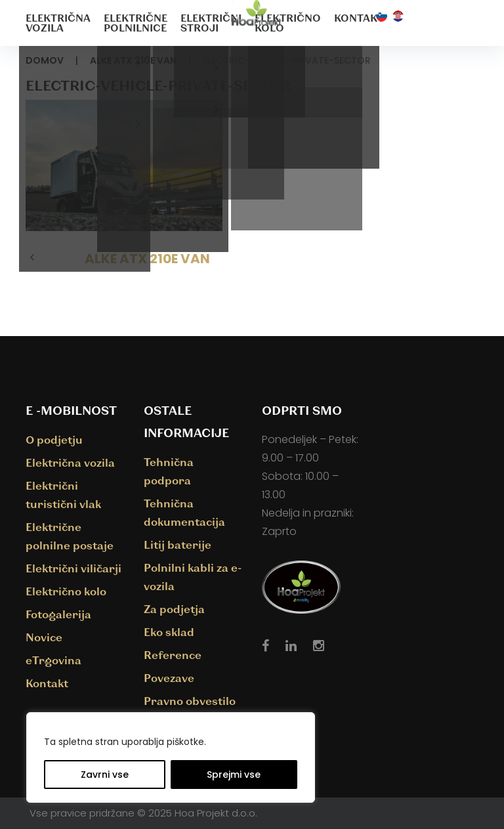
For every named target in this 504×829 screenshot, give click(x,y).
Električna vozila (58, 23)
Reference (173, 655)
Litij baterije (178, 544)
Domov (45, 60)
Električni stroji (211, 23)
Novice (44, 637)
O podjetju (54, 439)
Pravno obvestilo (190, 701)
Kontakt (359, 18)
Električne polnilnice (136, 23)
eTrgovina (53, 660)
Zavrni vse (105, 775)
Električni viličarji (73, 568)
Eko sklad (169, 632)
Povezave (169, 678)
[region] (171, 757)
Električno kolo (288, 23)
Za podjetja (174, 609)
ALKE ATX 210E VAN (133, 60)
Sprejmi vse (234, 775)
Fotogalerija (58, 614)
